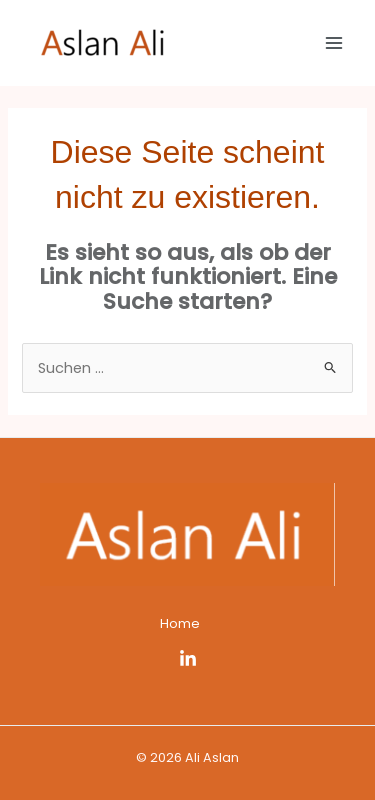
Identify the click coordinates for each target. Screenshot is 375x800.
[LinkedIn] (188, 659)
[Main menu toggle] (334, 43)
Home (180, 623)
